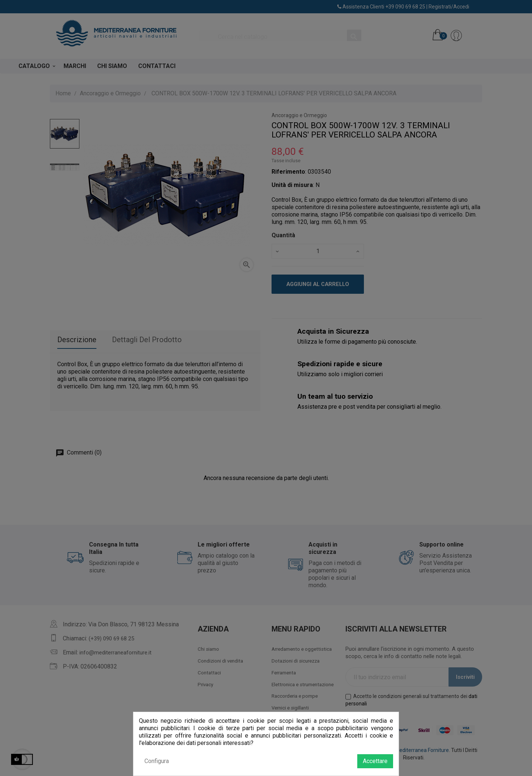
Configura (157, 761)
